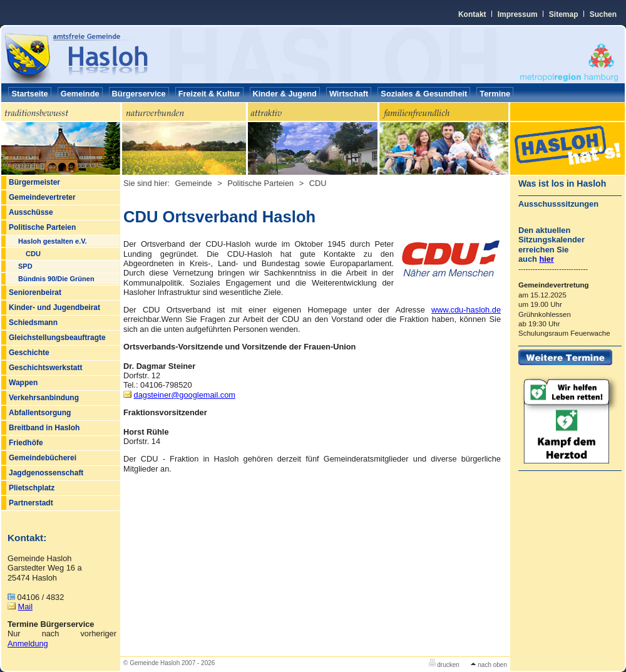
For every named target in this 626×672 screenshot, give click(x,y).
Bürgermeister (34, 182)
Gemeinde (80, 94)
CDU (33, 254)
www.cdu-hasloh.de (466, 310)
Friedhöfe (26, 443)
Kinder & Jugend (285, 94)
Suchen (603, 14)
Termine (495, 94)
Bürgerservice (139, 94)
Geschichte (29, 353)
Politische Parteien (42, 227)
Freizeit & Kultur (209, 94)
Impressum (518, 14)
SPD (25, 266)
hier (546, 259)
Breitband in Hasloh (44, 428)
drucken (444, 665)
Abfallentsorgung (40, 413)
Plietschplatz (32, 488)
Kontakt (472, 14)
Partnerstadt (31, 503)
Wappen (23, 383)
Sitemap (564, 14)
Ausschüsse (31, 212)
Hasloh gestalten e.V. (53, 241)
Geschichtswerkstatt (45, 368)
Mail (25, 607)
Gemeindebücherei (43, 458)
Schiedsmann (33, 323)
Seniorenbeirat (35, 292)
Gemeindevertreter (42, 197)
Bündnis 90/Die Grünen (56, 279)
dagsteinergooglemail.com (185, 395)
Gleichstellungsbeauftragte (57, 338)
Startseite (29, 94)
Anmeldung (28, 644)
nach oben (489, 665)
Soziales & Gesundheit (424, 94)
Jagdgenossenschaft (46, 473)
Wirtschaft (349, 94)
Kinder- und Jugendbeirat (54, 308)
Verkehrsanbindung (44, 398)
